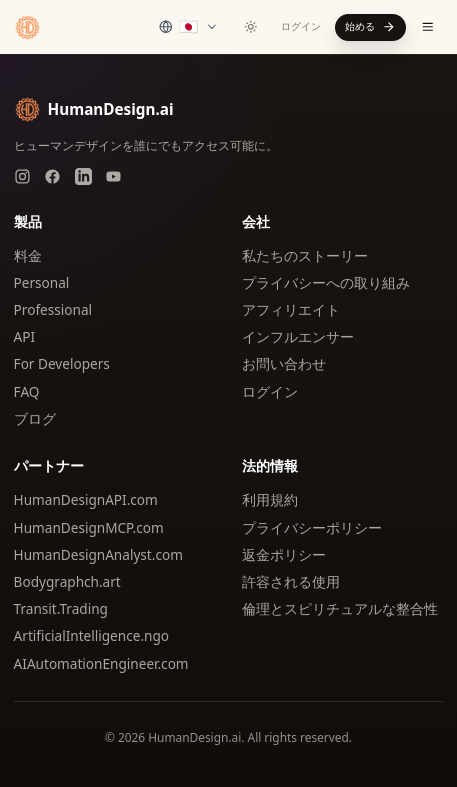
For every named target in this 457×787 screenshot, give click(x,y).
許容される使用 (291, 581)
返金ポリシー (284, 554)
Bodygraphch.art (67, 581)
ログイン (301, 26)
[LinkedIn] (83, 176)
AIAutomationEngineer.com (101, 663)
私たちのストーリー (305, 255)
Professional (53, 309)
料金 (28, 255)
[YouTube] (113, 176)
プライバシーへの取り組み (326, 282)
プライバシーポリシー (312, 527)
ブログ (35, 418)
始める (370, 26)
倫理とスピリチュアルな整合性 (340, 608)
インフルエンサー (298, 336)
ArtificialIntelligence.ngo (91, 635)
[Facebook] (52, 176)
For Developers (62, 363)
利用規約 (270, 499)
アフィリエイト (291, 309)
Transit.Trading (61, 608)
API (25, 336)
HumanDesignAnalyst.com (98, 554)
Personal (42, 282)
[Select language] (188, 27)
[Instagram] (22, 176)
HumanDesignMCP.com (89, 527)
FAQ (27, 391)
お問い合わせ (284, 363)
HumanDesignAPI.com (86, 499)
